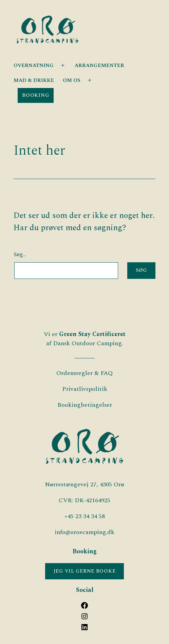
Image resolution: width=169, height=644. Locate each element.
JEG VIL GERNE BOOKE (85, 571)
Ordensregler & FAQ (84, 373)
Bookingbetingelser (85, 405)
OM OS (72, 80)
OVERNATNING (34, 65)
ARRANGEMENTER (99, 65)
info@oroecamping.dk (84, 532)
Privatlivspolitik (85, 389)
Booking (36, 95)
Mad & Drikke (34, 80)
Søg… (20, 255)
